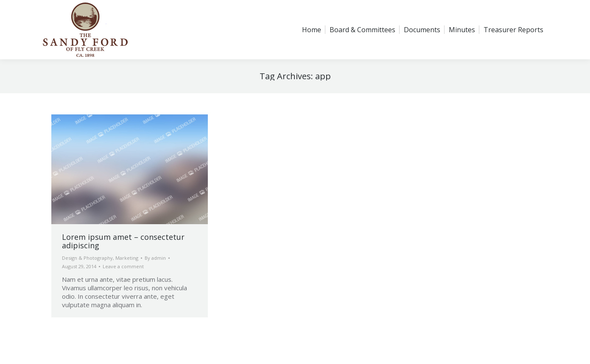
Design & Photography (87, 258)
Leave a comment (123, 266)
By (155, 258)
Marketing (127, 258)
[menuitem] (312, 30)
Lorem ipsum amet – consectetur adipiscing (123, 241)
